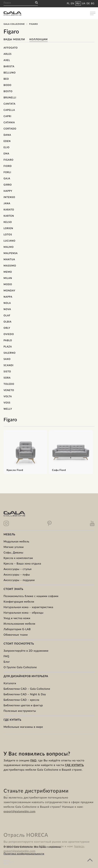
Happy (8, 191)
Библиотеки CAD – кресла (21, 700)
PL (68, 3)
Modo (8, 284)
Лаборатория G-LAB (17, 629)
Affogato (11, 48)
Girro (8, 185)
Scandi (9, 365)
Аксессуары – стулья (18, 569)
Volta (8, 396)
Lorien (8, 228)
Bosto (8, 91)
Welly (8, 409)
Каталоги (10, 683)
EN (73, 3)
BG (93, 3)
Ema (6, 154)
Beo (6, 79)
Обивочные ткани (16, 635)
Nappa (8, 297)
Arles (8, 54)
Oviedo (9, 334)
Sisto (7, 371)
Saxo (7, 359)
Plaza (8, 347)
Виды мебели (15, 39)
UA (84, 3)
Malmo (9, 247)
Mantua (9, 259)
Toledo (9, 384)
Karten (9, 216)
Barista (9, 66)
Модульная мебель (16, 541)
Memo (8, 272)
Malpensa (11, 253)
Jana (7, 203)
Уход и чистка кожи (17, 618)
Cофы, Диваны (13, 552)
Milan (8, 278)
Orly (7, 328)
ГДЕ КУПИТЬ (74, 770)
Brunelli (10, 97)
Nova (7, 309)
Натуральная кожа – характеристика (28, 607)
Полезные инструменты (20, 711)
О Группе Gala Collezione (20, 667)
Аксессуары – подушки (19, 580)
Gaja (7, 178)
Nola (7, 303)
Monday (9, 291)
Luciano (10, 241)
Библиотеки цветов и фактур (23, 705)
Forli (7, 172)
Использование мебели (19, 624)
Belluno (10, 73)
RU (78, 3)
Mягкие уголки (14, 547)
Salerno (10, 353)
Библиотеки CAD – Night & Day (25, 694)
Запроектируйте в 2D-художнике (26, 651)
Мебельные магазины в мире (23, 727)
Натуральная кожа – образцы (23, 613)
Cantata (10, 104)
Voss (7, 403)
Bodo (7, 85)
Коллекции (39, 39)
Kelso (8, 222)
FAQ (6, 656)
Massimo (10, 266)
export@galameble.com (20, 819)
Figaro (9, 160)
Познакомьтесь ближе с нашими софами (31, 596)
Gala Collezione (14, 24)
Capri (7, 116)
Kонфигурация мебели (19, 601)
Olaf (7, 315)
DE (88, 3)
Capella (9, 110)
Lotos (8, 234)
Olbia (8, 322)
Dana (7, 135)
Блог (7, 662)
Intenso (9, 197)
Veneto (9, 390)
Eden (7, 141)
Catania (9, 122)
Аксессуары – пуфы (17, 574)
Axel (7, 60)
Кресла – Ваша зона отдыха (22, 563)
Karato (9, 210)
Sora (7, 378)
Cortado (10, 129)
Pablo (8, 340)
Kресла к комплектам (18, 558)
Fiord (8, 166)
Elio (7, 147)
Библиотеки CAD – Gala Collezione (27, 689)
